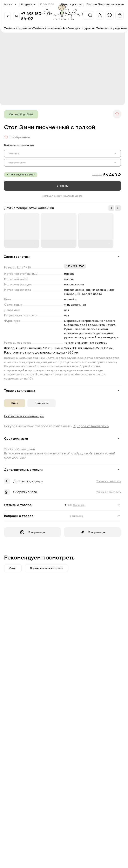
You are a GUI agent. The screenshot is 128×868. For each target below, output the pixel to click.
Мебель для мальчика (48, 28)
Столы (13, 568)
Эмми (15, 403)
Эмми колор (42, 403)
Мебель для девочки (19, 28)
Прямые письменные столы (46, 568)
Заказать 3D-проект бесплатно (105, 4)
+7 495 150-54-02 (32, 16)
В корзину (62, 186)
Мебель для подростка (80, 28)
